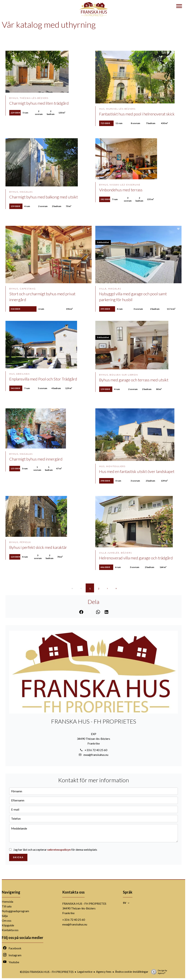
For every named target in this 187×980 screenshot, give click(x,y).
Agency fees (104, 972)
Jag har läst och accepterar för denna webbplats (55, 849)
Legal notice (85, 972)
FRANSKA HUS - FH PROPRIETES (94, 721)
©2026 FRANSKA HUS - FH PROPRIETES (47, 972)
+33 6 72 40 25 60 (96, 750)
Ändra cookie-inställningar (132, 972)
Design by (158, 972)
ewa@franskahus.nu (96, 755)
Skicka (18, 857)
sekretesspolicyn (59, 849)
